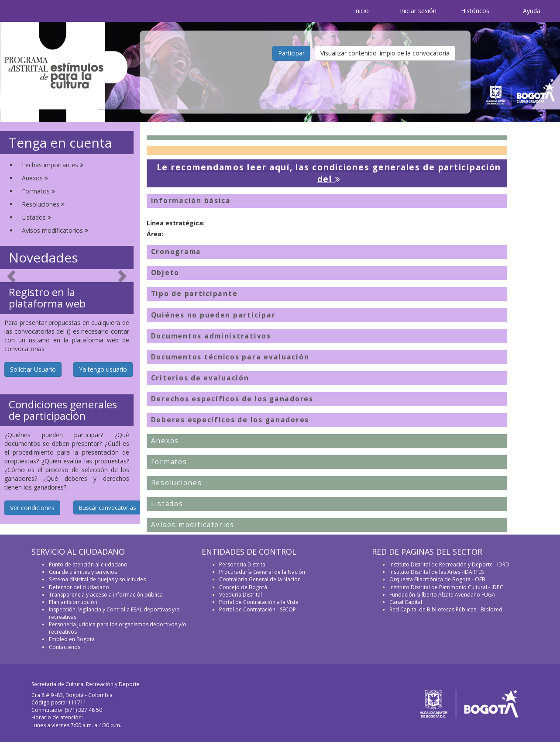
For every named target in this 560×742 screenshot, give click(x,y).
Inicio (361, 11)
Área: (155, 234)
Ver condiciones (32, 508)
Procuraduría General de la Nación (262, 572)
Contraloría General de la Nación (260, 579)
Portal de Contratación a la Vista (259, 602)
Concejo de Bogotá (243, 587)
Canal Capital (406, 602)
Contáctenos (65, 647)
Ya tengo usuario (103, 369)
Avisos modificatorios (55, 230)
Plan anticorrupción (73, 602)
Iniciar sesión (418, 11)
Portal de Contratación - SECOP (258, 609)
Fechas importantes (53, 165)
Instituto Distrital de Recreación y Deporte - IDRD (449, 564)
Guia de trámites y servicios (83, 572)
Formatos (38, 191)
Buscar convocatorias (108, 507)
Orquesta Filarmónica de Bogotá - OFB (437, 579)
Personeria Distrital (243, 564)
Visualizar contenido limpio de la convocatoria (385, 53)
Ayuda (532, 11)
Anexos (35, 178)
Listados (36, 217)
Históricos (475, 11)
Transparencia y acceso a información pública (106, 595)
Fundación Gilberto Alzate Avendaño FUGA (442, 595)
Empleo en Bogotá (72, 639)
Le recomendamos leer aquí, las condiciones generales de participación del (329, 173)
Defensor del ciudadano (79, 587)
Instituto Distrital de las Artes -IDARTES (437, 572)
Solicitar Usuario (33, 369)
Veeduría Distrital (240, 595)
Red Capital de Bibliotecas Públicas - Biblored (446, 609)
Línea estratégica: (176, 223)
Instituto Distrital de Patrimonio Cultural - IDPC (446, 587)
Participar (291, 53)
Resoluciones (43, 204)
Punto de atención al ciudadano (88, 564)
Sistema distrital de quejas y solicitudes (97, 579)
